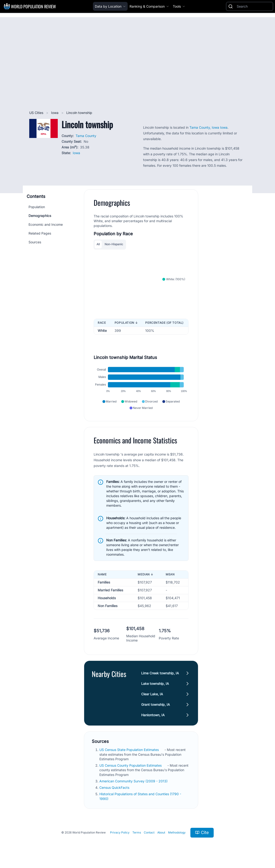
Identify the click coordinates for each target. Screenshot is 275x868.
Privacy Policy (120, 832)
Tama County (86, 136)
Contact (149, 832)
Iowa (55, 113)
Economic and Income (46, 224)
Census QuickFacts (115, 787)
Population (37, 207)
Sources (35, 242)
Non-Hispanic (114, 244)
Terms (137, 832)
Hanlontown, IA (153, 715)
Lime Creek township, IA (160, 673)
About (161, 832)
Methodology (177, 832)
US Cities (37, 113)
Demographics (40, 216)
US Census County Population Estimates (131, 765)
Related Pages (40, 233)
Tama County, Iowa (205, 127)
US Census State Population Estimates (130, 750)
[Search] (254, 6)
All (98, 244)
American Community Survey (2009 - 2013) (134, 781)
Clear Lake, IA (152, 694)
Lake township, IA (155, 684)
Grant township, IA (156, 704)
